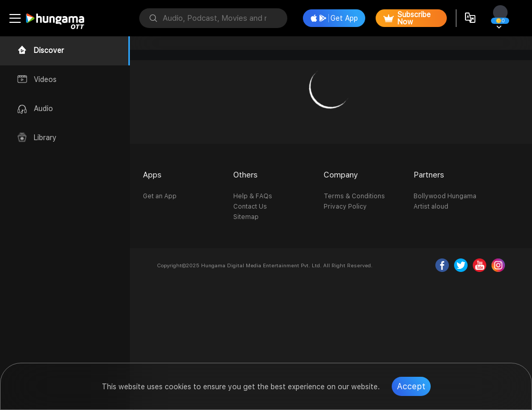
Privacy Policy (345, 207)
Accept (411, 386)
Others (245, 175)
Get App (334, 18)
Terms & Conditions (354, 196)
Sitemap (246, 217)
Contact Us (250, 207)
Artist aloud (431, 207)
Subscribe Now (407, 18)
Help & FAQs (253, 196)
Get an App (160, 196)
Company (341, 175)
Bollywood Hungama (445, 196)
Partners (429, 175)
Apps (152, 175)
